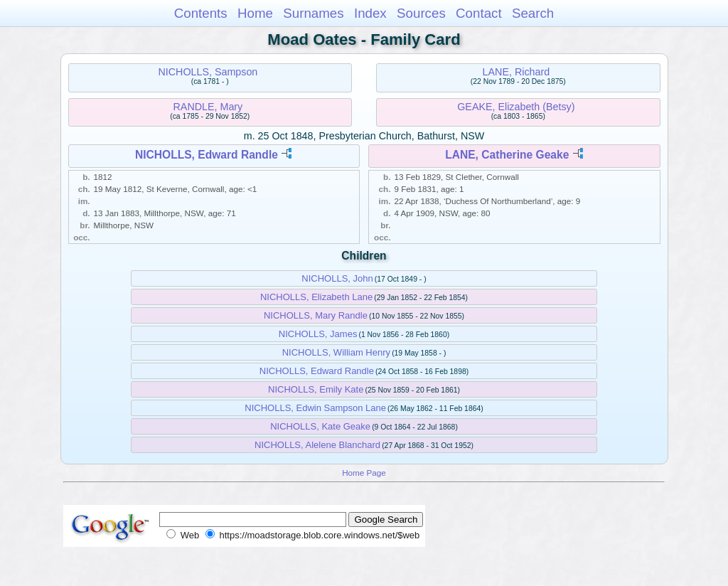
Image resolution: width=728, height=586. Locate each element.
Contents (201, 13)
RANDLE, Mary (208, 107)
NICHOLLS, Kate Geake (320, 426)
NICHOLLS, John (337, 278)
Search (533, 13)
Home (255, 13)
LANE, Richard (516, 72)
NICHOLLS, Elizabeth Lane (316, 297)
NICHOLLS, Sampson (208, 72)
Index (370, 13)
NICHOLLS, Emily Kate (316, 389)
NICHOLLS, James (318, 334)
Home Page (364, 473)
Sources (421, 13)
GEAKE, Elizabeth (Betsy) (516, 107)
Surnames (313, 13)
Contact (479, 13)
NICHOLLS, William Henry (336, 352)
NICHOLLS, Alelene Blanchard (317, 445)
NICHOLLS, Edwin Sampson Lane (315, 408)
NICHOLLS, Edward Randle (207, 155)
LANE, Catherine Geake (507, 155)
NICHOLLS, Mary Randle (316, 315)
